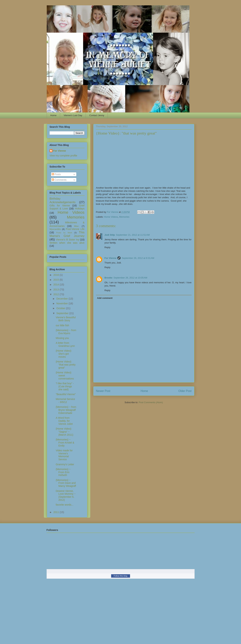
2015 (56, 280)
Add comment (105, 298)
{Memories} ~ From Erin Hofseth (63, 472)
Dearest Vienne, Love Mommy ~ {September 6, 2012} (66, 495)
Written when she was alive (67, 243)
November (62, 303)
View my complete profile (63, 156)
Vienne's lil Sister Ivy (68, 240)
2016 (56, 275)
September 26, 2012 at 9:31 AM (138, 258)
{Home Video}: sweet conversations (65, 376)
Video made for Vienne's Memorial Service (64, 455)
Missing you (62, 338)
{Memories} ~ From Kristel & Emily (65, 443)
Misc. (77, 226)
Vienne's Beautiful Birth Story (66, 319)
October (61, 308)
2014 (56, 285)
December (62, 299)
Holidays (80, 209)
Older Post (185, 391)
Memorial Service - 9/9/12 (65, 401)
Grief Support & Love (67, 207)
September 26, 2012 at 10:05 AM (130, 278)
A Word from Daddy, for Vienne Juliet (64, 421)
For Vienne (111, 258)
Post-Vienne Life (75, 229)
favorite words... (64, 505)
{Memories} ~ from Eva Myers (66, 332)
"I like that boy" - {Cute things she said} (65, 386)
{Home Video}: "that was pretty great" (66, 365)
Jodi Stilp (110, 235)
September (63, 313)
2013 (56, 290)
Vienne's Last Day (73, 115)
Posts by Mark (64, 233)
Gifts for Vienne (60, 206)
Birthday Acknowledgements (63, 200)
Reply (107, 247)
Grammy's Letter (65, 464)
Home (53, 115)
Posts (56, 174)
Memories (124, 217)
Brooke (109, 278)
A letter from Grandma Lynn (65, 344)
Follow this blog (121, 576)
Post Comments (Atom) (151, 402)
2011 (56, 512)
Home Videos (111, 217)
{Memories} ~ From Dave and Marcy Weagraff (66, 483)
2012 (56, 294)
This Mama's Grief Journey (67, 234)
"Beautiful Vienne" (66, 394)
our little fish (62, 325)
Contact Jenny (97, 115)
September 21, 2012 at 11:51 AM (133, 235)
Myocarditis (55, 229)
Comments (59, 180)
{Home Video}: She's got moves (64, 354)
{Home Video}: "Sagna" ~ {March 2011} (64, 432)
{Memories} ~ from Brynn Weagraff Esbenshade (66, 410)
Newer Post (103, 391)
